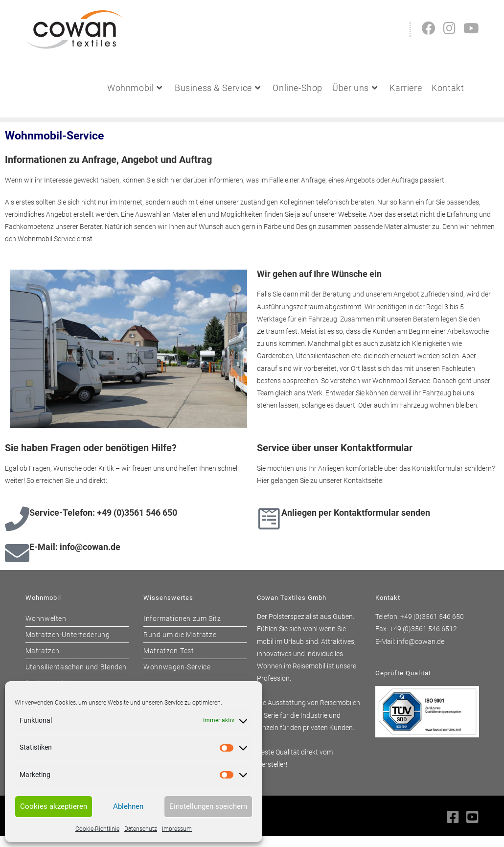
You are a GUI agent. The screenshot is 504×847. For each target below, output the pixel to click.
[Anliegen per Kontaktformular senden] (269, 519)
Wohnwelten (46, 618)
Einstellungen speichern (208, 806)
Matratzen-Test (169, 651)
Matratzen (43, 651)
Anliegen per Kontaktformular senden (356, 513)
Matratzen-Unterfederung (68, 635)
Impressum (177, 829)
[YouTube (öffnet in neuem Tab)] (471, 29)
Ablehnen (128, 806)
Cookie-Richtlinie (97, 829)
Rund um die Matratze (180, 635)
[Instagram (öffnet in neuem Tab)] (449, 29)
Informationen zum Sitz (182, 618)
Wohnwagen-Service (177, 667)
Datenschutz (141, 829)
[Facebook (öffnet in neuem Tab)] (429, 29)
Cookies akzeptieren (54, 806)
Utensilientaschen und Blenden (76, 667)
